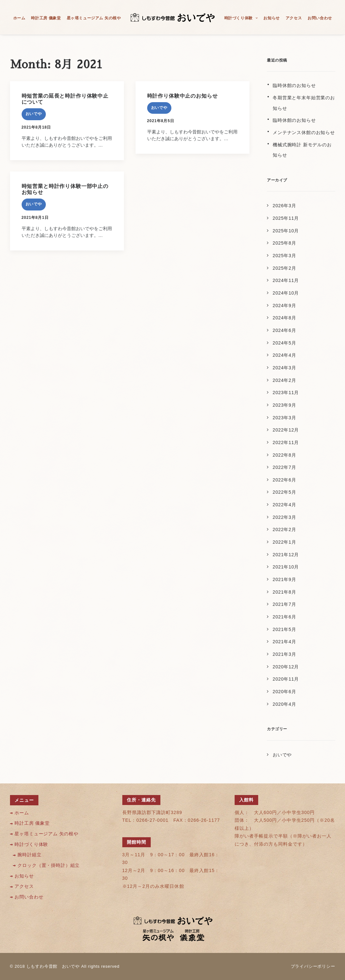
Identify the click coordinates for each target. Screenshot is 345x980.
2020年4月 (284, 704)
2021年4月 (284, 642)
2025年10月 (286, 231)
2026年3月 (284, 206)
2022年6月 (284, 480)
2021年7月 (284, 604)
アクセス (294, 18)
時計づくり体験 (241, 18)
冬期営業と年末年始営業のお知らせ (304, 103)
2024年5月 (284, 343)
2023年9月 (284, 405)
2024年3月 (284, 368)
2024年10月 (286, 293)
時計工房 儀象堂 (46, 18)
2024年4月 (284, 355)
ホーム (19, 18)
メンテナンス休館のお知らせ (304, 132)
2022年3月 (284, 517)
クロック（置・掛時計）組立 (49, 865)
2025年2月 (284, 268)
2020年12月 (286, 667)
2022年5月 (284, 492)
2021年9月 (284, 579)
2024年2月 (284, 380)
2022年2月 (284, 529)
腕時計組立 (29, 855)
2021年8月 (284, 592)
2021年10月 (286, 567)
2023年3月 (284, 418)
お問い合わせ (320, 18)
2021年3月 (284, 654)
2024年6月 (284, 330)
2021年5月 (284, 629)
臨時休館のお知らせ (294, 85)
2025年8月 (284, 243)
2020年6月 (284, 692)
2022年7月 (284, 467)
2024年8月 (284, 318)
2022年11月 (286, 442)
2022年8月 (284, 455)
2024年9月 (284, 306)
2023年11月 (286, 393)
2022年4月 (284, 505)
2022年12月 (286, 430)
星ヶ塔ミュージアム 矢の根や (94, 18)
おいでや (34, 114)
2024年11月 (286, 280)
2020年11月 (286, 679)
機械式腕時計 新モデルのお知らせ (302, 150)
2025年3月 (284, 256)
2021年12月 (286, 555)
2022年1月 (284, 542)
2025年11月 (286, 218)
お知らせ (271, 18)
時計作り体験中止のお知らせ (183, 96)
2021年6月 (284, 617)
